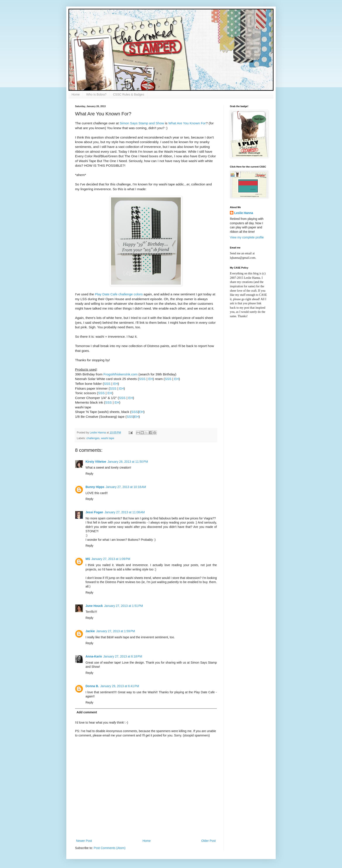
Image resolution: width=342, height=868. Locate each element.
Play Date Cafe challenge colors (119, 294)
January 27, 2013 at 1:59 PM (116, 631)
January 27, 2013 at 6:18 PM (123, 656)
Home (76, 94)
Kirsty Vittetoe (96, 462)
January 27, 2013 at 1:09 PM (111, 559)
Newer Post (84, 841)
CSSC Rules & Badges (129, 94)
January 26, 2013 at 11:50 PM (128, 462)
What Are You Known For (187, 123)
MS (88, 559)
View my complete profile (247, 237)
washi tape (108, 438)
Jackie (90, 631)
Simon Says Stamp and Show (142, 123)
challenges (93, 438)
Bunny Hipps (95, 487)
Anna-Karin (94, 656)
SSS (142, 379)
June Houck (94, 606)
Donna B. (92, 686)
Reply (89, 474)
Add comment (87, 712)
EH (151, 379)
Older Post (209, 841)
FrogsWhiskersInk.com (121, 374)
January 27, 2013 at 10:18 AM (126, 487)
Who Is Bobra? (96, 94)
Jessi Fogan (94, 512)
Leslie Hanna (244, 213)
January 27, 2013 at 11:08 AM (125, 512)
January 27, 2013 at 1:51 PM (123, 606)
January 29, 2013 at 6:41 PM (120, 686)
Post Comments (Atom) (110, 848)
